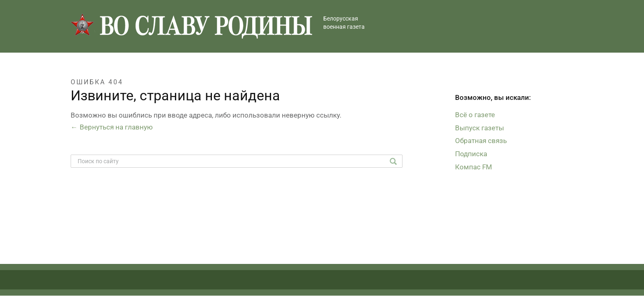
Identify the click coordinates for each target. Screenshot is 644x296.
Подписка (471, 154)
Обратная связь (481, 141)
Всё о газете (475, 115)
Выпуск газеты (480, 128)
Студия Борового (545, 284)
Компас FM (474, 167)
